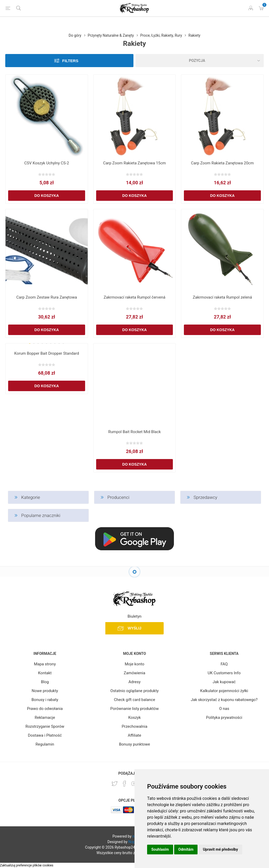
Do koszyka (47, 196)
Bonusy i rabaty (45, 700)
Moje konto (135, 664)
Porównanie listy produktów (134, 709)
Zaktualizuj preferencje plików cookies (27, 865)
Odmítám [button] (186, 849)
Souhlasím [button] (160, 849)
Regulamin (45, 744)
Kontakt (45, 673)
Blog (45, 682)
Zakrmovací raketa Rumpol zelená (223, 297)
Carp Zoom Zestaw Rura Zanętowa (47, 297)
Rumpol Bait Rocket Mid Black (134, 432)
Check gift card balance (135, 700)
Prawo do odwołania (45, 709)
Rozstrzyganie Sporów (45, 726)
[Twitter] (115, 784)
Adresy (134, 682)
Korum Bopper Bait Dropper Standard (47, 353)
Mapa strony (45, 664)
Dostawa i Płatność (45, 735)
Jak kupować (224, 682)
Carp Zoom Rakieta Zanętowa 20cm (222, 163)
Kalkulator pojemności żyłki (224, 691)
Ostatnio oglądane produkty (134, 691)
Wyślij (134, 628)
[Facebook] (125, 784)
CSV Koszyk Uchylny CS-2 (46, 163)
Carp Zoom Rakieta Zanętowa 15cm (134, 163)
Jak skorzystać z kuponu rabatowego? (224, 700)
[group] (47, 345)
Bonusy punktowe (134, 744)
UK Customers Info (224, 673)
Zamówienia (134, 673)
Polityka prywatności (224, 718)
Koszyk (134, 718)
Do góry (75, 35)
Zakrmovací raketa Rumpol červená (135, 297)
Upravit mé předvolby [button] (220, 849)
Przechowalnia (134, 726)
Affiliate (135, 735)
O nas (224, 709)
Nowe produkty (45, 691)
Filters (70, 61)
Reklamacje (45, 718)
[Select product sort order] (200, 61)
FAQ (224, 664)
